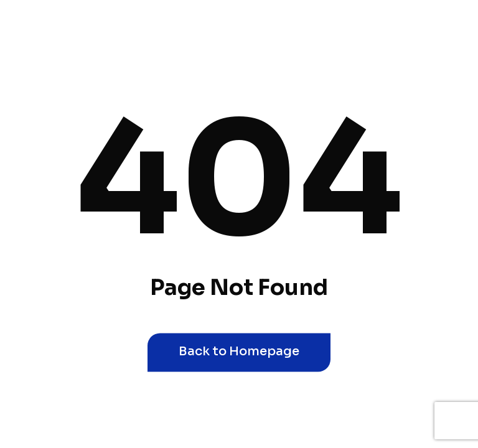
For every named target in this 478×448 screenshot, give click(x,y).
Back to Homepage (239, 351)
